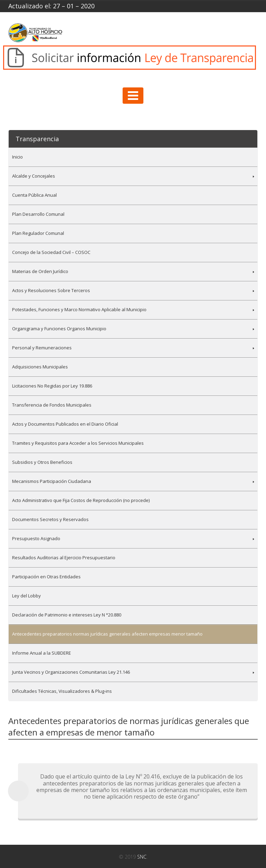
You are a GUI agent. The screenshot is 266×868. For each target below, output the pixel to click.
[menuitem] (133, 157)
